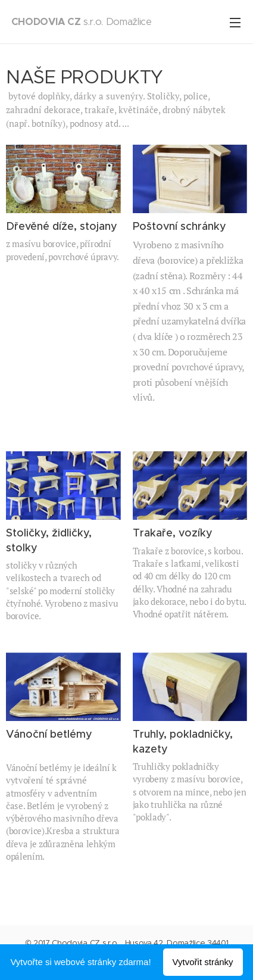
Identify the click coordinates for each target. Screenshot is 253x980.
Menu (235, 23)
